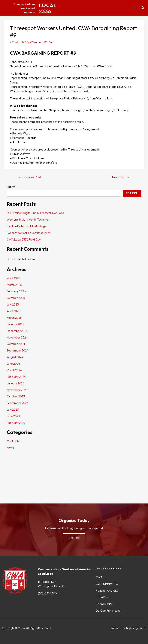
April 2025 (13, 311)
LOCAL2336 (49, 8)
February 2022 (16, 423)
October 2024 (16, 344)
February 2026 (16, 291)
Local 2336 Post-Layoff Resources (29, 233)
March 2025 (14, 318)
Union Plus (102, 597)
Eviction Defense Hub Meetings (26, 226)
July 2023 (13, 409)
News (10, 448)
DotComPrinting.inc (108, 610)
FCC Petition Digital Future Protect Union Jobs (35, 213)
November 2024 (17, 337)
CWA (99, 577)
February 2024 (16, 377)
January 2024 (15, 383)
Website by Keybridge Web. (128, 628)
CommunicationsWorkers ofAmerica (22, 8)
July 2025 (13, 304)
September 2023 (18, 403)
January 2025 (15, 324)
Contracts (18, 42)
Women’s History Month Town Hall (28, 219)
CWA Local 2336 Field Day (24, 239)
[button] (135, 8)
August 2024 (15, 357)
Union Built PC (104, 604)
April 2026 (13, 278)
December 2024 (17, 331)
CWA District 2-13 (107, 584)
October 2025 (16, 298)
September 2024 (18, 350)
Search (11, 187)
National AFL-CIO (107, 591)
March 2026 (14, 285)
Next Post (121, 177)
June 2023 (13, 416)
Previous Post (30, 177)
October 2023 (16, 396)
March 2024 (14, 370)
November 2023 (17, 390)
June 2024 (13, 364)
